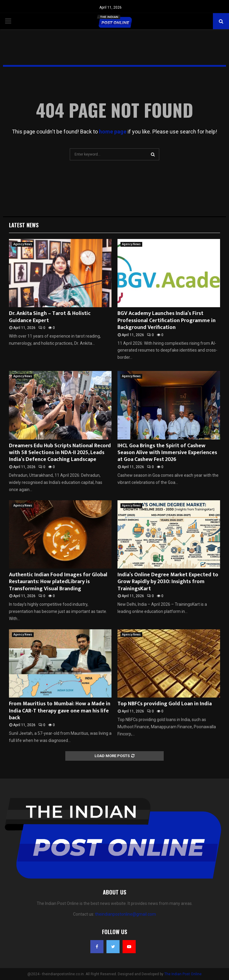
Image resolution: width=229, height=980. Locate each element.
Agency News (23, 244)
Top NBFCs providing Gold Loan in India (165, 704)
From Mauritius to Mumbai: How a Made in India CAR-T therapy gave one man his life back (60, 711)
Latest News (24, 225)
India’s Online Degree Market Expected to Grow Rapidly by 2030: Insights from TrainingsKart (168, 582)
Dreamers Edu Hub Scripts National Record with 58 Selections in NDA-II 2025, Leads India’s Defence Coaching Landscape (60, 453)
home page (113, 132)
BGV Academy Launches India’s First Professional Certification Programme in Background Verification (167, 320)
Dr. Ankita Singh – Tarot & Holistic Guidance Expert (50, 317)
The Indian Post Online (183, 974)
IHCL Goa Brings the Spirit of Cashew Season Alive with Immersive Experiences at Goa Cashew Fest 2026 (167, 453)
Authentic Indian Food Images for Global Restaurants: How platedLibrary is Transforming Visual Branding (58, 582)
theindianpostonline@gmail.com (126, 914)
